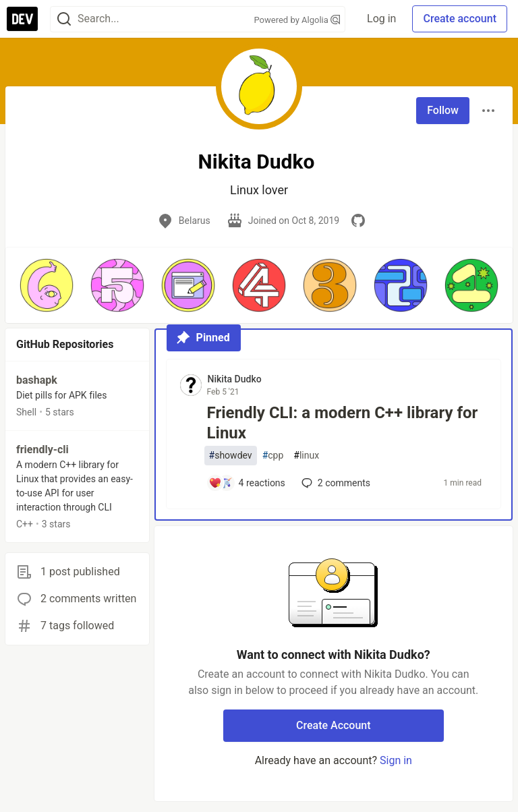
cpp (273, 456)
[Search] (64, 19)
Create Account (334, 725)
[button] (46, 285)
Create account (460, 19)
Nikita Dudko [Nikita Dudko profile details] (235, 379)
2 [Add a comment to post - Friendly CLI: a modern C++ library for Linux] (335, 483)
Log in (381, 19)
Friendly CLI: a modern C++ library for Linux (343, 423)
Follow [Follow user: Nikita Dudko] (443, 110)
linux (306, 456)
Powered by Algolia (297, 20)
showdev (231, 456)
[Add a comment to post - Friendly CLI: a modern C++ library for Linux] (247, 483)
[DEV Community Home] (22, 19)
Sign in (396, 760)
